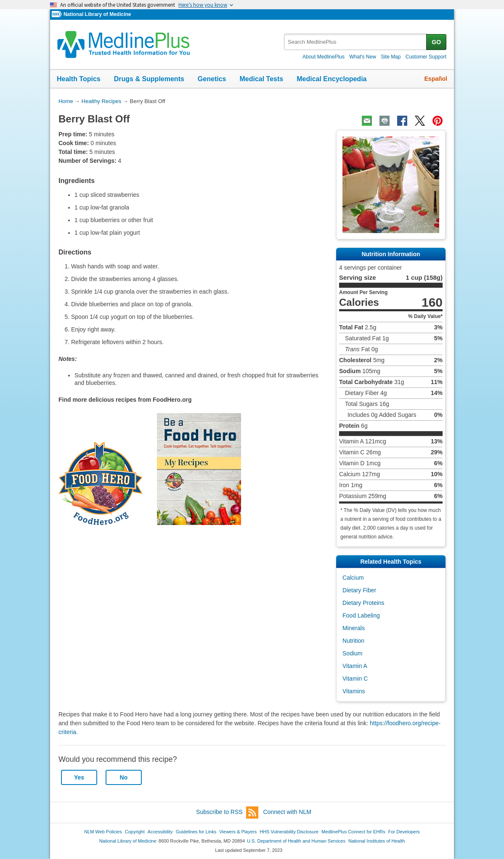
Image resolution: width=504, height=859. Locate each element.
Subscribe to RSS (227, 813)
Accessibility (160, 832)
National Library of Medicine (97, 14)
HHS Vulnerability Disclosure (289, 832)
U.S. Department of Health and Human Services (296, 841)
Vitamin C (355, 679)
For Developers (404, 832)
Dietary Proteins (363, 603)
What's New (363, 57)
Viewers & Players (238, 832)
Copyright (135, 832)
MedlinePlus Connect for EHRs (353, 832)
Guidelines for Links (196, 832)
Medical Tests (261, 79)
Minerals (354, 628)
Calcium (353, 578)
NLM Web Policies (103, 832)
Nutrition (353, 641)
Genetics (212, 79)
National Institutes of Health (377, 841)
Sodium (352, 653)
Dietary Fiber (359, 590)
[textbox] (356, 42)
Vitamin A (355, 666)
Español (436, 79)
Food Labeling (361, 615)
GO (436, 42)
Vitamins (354, 691)
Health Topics (79, 79)
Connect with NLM (287, 812)
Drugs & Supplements (149, 79)
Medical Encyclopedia (332, 79)
